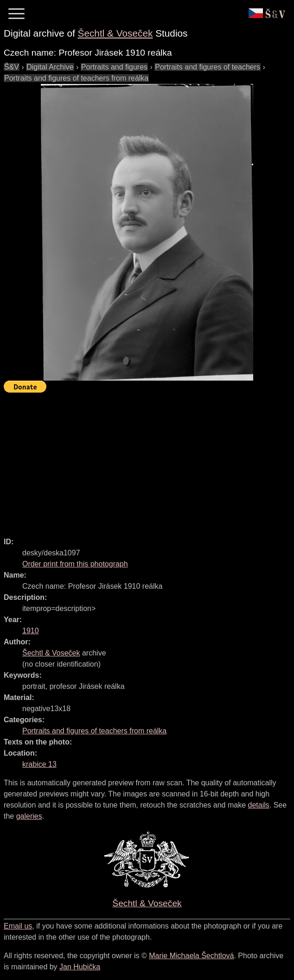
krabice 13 (39, 764)
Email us (18, 926)
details (259, 805)
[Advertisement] (149, 461)
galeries (29, 816)
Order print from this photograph (75, 564)
